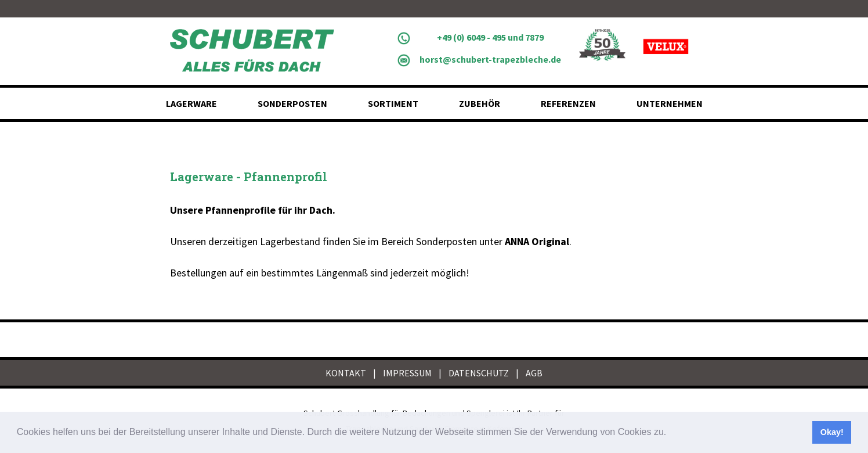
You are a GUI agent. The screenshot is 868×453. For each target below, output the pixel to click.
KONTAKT (346, 373)
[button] (671, 433)
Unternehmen (670, 103)
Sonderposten (292, 103)
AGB (534, 373)
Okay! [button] (832, 432)
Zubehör (480, 103)
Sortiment (393, 103)
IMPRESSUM (407, 373)
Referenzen (568, 103)
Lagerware (191, 103)
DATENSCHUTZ (479, 373)
